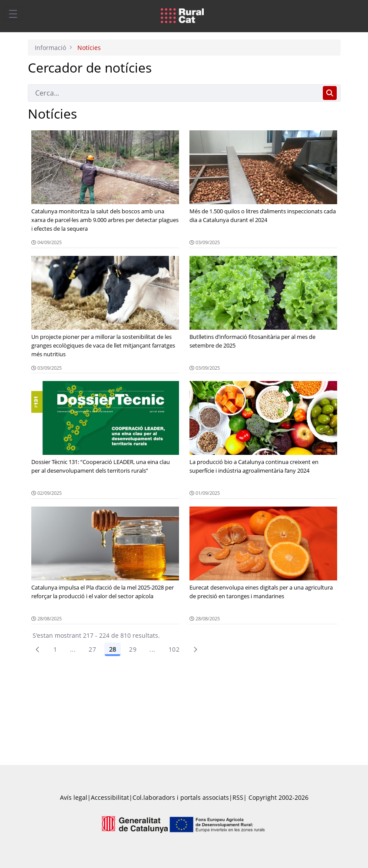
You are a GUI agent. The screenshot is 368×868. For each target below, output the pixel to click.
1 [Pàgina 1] (55, 649)
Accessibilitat (110, 797)
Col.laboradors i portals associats (181, 797)
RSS (238, 797)
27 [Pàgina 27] (92, 649)
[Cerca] (174, 93)
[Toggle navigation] (13, 13)
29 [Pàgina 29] (133, 649)
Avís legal (74, 797)
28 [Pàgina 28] (113, 649)
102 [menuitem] (174, 649)
